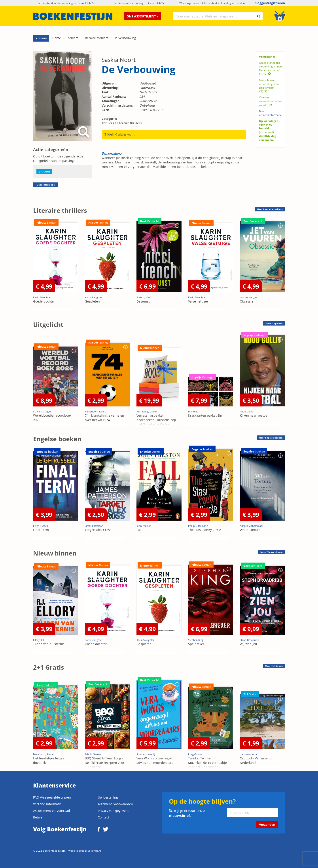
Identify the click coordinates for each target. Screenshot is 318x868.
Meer (270, 209)
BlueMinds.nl (93, 851)
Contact (103, 817)
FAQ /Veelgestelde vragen (52, 797)
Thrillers (72, 38)
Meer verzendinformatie (270, 113)
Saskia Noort (119, 60)
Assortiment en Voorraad (52, 811)
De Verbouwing (125, 38)
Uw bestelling (108, 797)
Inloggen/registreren (269, 3)
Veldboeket (148, 83)
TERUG (41, 38)
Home (57, 38)
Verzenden (267, 825)
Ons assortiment (143, 16)
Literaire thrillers (96, 38)
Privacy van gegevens (114, 811)
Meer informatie (46, 185)
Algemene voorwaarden (115, 804)
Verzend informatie (47, 804)
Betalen (39, 817)
